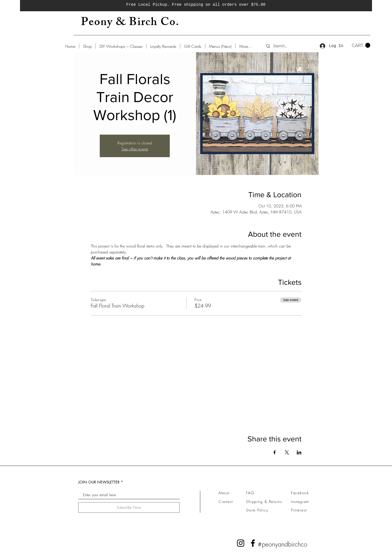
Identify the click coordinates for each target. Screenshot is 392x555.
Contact (226, 502)
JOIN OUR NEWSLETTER (99, 482)
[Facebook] (253, 543)
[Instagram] (241, 543)
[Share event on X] (287, 452)
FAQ (250, 493)
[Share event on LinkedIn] (299, 452)
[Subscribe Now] (129, 507)
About (224, 493)
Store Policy (257, 510)
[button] (361, 45)
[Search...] (287, 46)
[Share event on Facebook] (275, 452)
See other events (135, 149)
